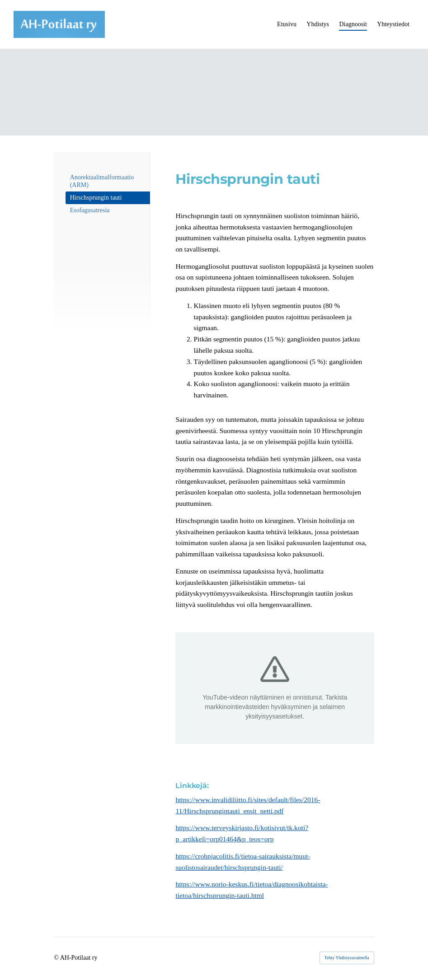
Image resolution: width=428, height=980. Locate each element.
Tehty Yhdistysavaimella (347, 958)
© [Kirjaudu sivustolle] (57, 958)
